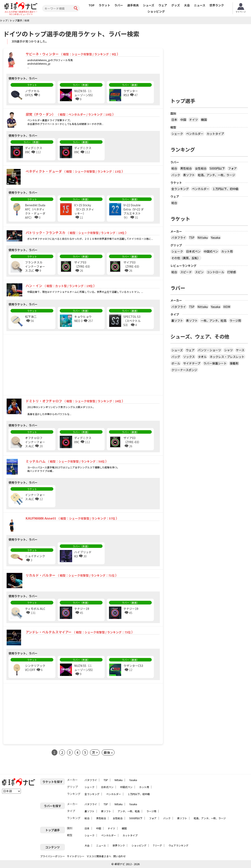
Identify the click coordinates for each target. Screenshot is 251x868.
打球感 (232, 272)
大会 (187, 5)
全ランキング (180, 189)
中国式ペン (211, 251)
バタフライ (179, 237)
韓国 (204, 120)
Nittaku (203, 237)
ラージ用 (235, 321)
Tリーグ (157, 845)
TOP (91, 5)
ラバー (119, 5)
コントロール (215, 272)
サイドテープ (192, 363)
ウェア (163, 5)
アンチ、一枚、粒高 (129, 811)
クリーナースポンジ (184, 370)
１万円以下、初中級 (225, 189)
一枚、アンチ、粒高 (214, 321)
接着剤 (234, 363)
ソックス (189, 357)
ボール (176, 363)
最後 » (108, 752)
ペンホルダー (195, 134)
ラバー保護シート (215, 363)
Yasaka (216, 237)
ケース (240, 350)
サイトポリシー (76, 856)
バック (176, 175)
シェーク (177, 134)
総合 (174, 168)
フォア (232, 168)
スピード (186, 272)
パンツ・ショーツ (209, 350)
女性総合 (201, 168)
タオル (202, 357)
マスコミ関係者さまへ (99, 856)
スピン (199, 272)
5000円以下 (217, 168)
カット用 (227, 251)
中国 (183, 120)
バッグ (176, 357)
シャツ (228, 350)
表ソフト (189, 175)
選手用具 (133, 5)
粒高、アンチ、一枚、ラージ (216, 175)
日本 (174, 120)
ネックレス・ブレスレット (227, 357)
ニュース (200, 5)
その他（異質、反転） (186, 258)
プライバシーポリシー (53, 856)
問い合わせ (120, 856)
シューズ (149, 5)
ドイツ (194, 120)
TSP (192, 237)
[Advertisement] (39, 365)
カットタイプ (215, 134)
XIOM (227, 307)
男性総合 (186, 168)
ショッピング (156, 11)
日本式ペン (193, 251)
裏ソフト (177, 321)
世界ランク (217, 5)
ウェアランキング (178, 845)
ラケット (104, 5)
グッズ (176, 5)
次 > (95, 752)
